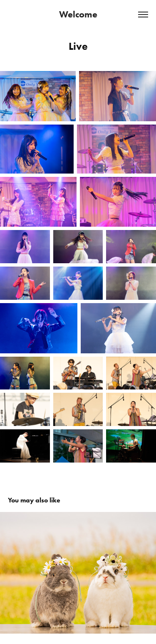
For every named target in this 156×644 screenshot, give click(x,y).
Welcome (78, 14)
